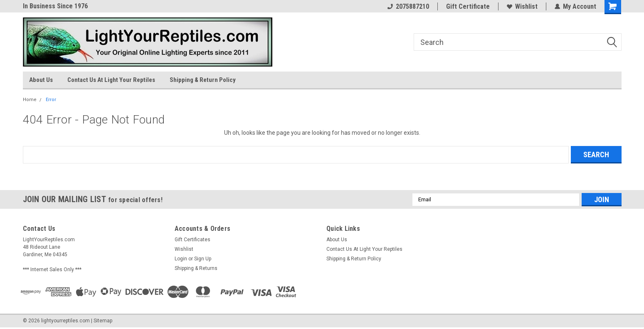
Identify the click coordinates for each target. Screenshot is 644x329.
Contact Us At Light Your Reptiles (111, 80)
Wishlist (522, 6)
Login (181, 259)
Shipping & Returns (196, 268)
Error (51, 100)
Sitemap (103, 321)
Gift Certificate (468, 6)
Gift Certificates (192, 240)
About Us (41, 80)
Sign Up (203, 259)
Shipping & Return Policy (203, 80)
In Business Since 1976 (55, 6)
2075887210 (408, 6)
